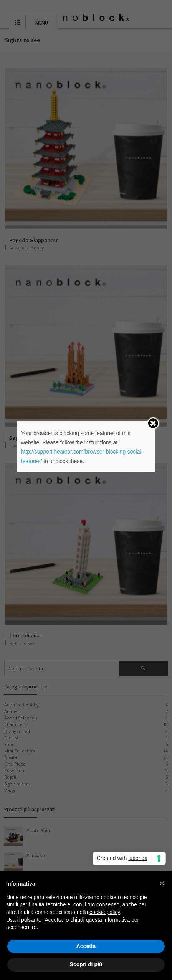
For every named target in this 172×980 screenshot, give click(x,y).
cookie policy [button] (105, 912)
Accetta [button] (86, 946)
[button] (162, 883)
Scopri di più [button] (86, 964)
